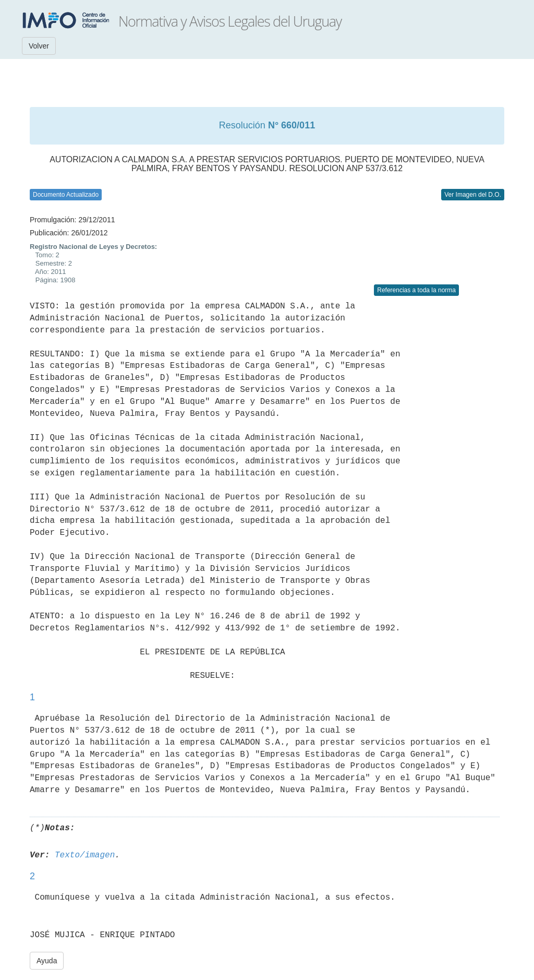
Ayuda (47, 961)
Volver (39, 46)
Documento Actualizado (66, 195)
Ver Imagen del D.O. (473, 195)
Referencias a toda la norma (416, 290)
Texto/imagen (85, 855)
